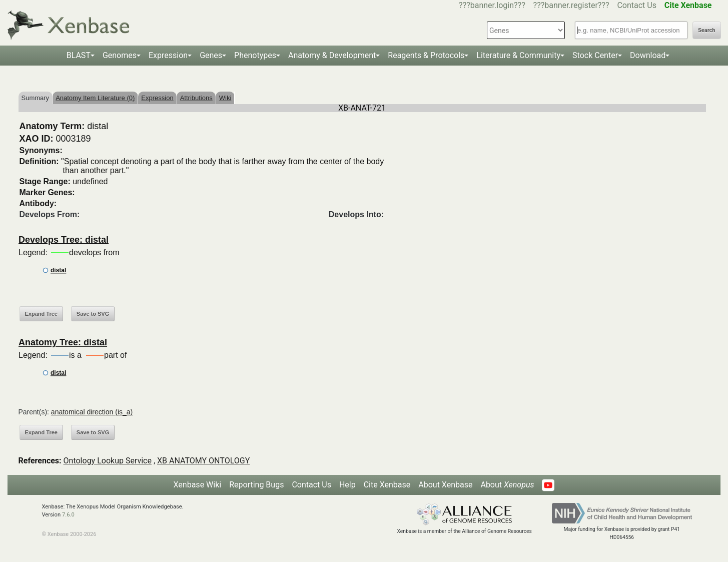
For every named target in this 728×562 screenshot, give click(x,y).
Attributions (196, 98)
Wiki (225, 98)
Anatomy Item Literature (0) (95, 98)
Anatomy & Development (332, 55)
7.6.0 (68, 515)
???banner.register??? (571, 5)
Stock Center (595, 55)
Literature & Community (518, 55)
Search (706, 30)
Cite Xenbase (387, 485)
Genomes (120, 55)
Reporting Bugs (256, 485)
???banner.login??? (492, 5)
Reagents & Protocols (426, 55)
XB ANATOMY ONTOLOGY (203, 461)
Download (648, 55)
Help (347, 485)
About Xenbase (445, 485)
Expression (168, 55)
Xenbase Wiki (198, 485)
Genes (211, 55)
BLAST (79, 55)
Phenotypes (255, 55)
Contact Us (637, 5)
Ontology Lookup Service (108, 461)
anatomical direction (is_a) (92, 412)
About (507, 485)
